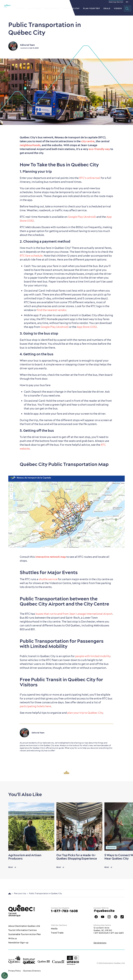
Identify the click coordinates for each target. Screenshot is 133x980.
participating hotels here (35, 706)
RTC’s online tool (90, 178)
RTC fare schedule (31, 256)
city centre (88, 141)
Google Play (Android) (82, 217)
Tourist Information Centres (23, 930)
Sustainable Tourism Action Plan (25, 934)
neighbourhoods (30, 145)
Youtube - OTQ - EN (103, 917)
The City (20, 8)
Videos (118, 8)
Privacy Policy (15, 971)
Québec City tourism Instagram (109, 917)
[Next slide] (126, 827)
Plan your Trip (92, 8)
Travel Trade (57, 933)
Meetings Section (116, 2)
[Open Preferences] (5, 975)
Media (54, 929)
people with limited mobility (93, 656)
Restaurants (52, 8)
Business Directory (32, 971)
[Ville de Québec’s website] (14, 960)
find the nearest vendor (52, 310)
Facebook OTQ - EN (96, 917)
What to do (35, 8)
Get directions (100, 943)
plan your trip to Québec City (85, 713)
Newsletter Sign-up (18, 943)
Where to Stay (71, 8)
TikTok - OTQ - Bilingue (122, 917)
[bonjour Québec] (29, 961)
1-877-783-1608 (64, 911)
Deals (107, 8)
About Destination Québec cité (24, 926)
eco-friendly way (99, 149)
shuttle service (48, 579)
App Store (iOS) (87, 327)
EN (127, 2)
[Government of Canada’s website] (58, 961)
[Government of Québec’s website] (44, 961)
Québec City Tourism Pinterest (116, 917)
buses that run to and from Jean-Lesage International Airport (74, 614)
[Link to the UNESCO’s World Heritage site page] (73, 960)
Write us (13, 938)
